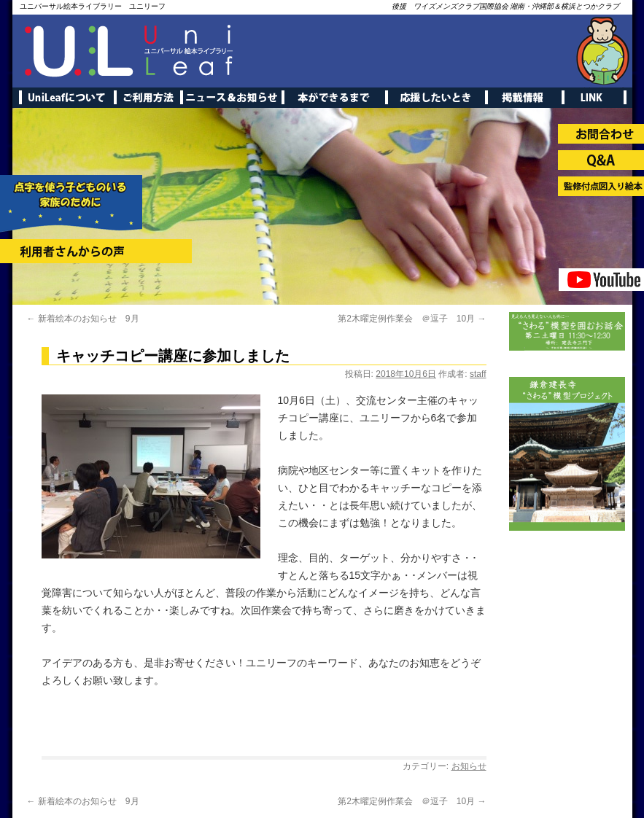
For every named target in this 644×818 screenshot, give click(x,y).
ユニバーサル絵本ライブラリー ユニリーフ (93, 6)
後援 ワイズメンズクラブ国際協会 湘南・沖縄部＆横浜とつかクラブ (506, 6)
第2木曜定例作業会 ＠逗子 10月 (412, 319)
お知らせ (469, 766)
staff (478, 374)
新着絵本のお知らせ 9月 (83, 319)
